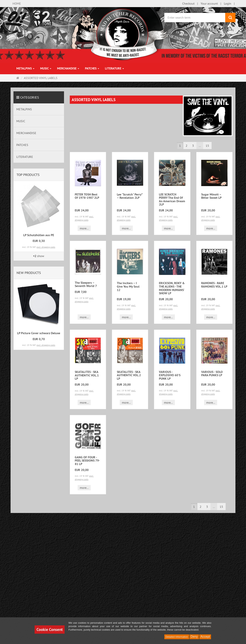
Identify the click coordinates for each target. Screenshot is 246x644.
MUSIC (46, 68)
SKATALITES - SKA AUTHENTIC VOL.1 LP (87, 375)
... (200, 146)
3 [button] (193, 146)
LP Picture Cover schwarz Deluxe (39, 333)
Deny (194, 637)
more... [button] (84, 228)
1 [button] (180, 146)
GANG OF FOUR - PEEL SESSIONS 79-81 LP (87, 461)
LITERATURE (114, 68)
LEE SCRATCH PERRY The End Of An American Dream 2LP (172, 200)
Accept (205, 637)
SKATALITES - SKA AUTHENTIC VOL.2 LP (129, 375)
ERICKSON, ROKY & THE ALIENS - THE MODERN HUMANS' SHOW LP (172, 288)
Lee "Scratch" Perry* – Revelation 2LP (130, 196)
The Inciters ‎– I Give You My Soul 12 (128, 286)
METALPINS (25, 68)
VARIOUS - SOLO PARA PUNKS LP (212, 374)
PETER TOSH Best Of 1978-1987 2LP (87, 196)
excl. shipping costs (46, 247)
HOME (17, 3)
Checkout (188, 3)
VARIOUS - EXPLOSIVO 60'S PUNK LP (170, 375)
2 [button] (187, 146)
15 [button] (207, 146)
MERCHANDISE (68, 68)
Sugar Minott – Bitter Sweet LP (211, 196)
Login (228, 3)
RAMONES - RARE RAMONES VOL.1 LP (214, 285)
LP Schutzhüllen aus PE (39, 235)
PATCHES (92, 68)
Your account (209, 3)
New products (29, 273)
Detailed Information (177, 637)
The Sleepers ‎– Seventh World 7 (86, 284)
